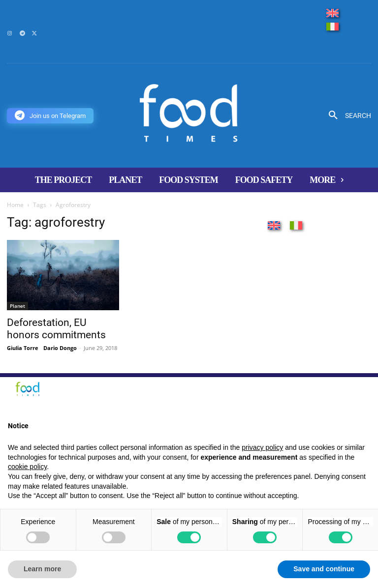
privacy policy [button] (262, 447)
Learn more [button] (42, 569)
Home (15, 205)
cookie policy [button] (27, 467)
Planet (17, 306)
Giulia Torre (23, 348)
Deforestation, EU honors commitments (56, 329)
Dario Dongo (60, 348)
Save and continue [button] (324, 569)
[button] (346, 116)
